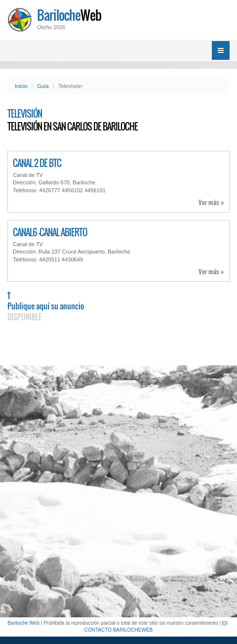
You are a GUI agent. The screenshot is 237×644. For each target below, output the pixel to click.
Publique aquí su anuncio (46, 307)
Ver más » (211, 202)
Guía (43, 86)
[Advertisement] (118, 491)
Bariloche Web (23, 623)
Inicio (21, 86)
